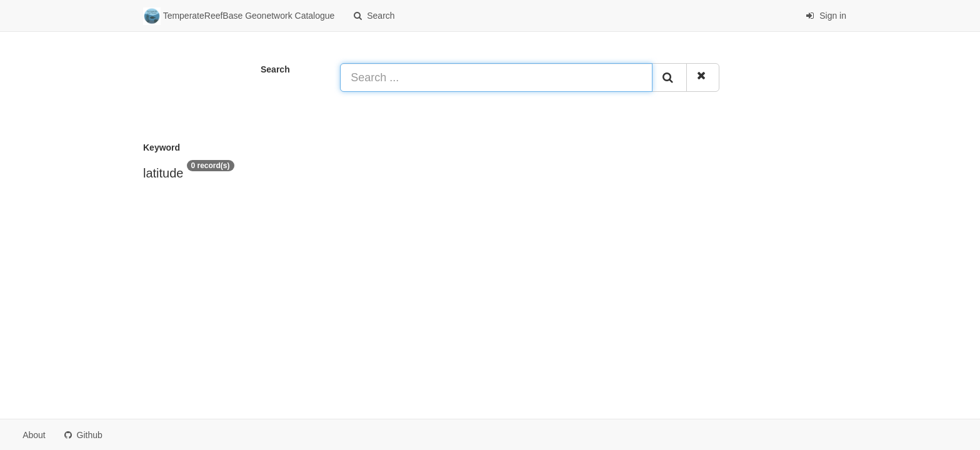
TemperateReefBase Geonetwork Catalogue (239, 16)
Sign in (826, 16)
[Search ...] (496, 77)
